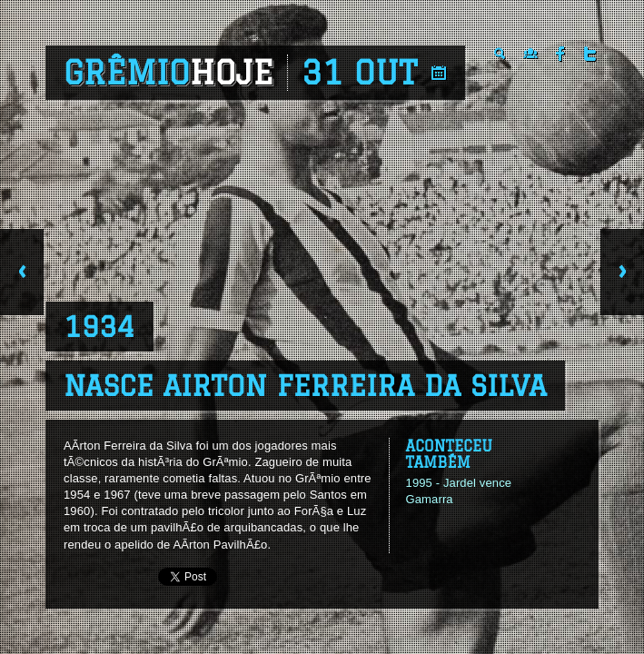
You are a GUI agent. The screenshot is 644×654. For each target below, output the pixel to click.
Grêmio (168, 73)
